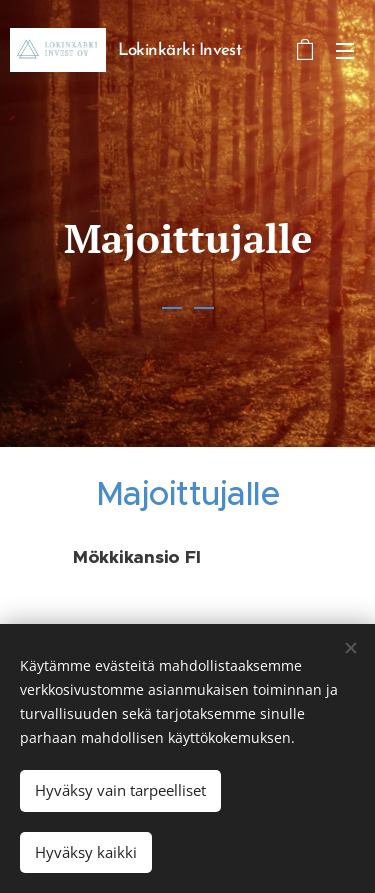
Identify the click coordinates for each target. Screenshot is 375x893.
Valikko (345, 51)
